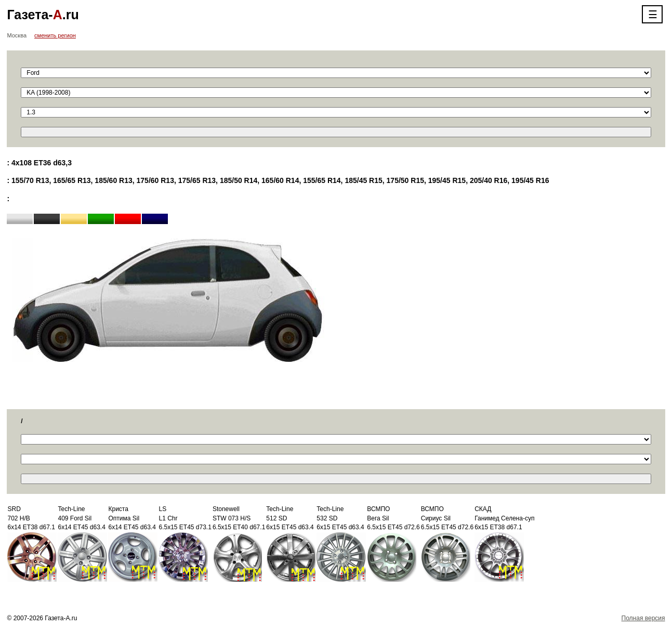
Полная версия (643, 618)
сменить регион (55, 35)
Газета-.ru (43, 15)
